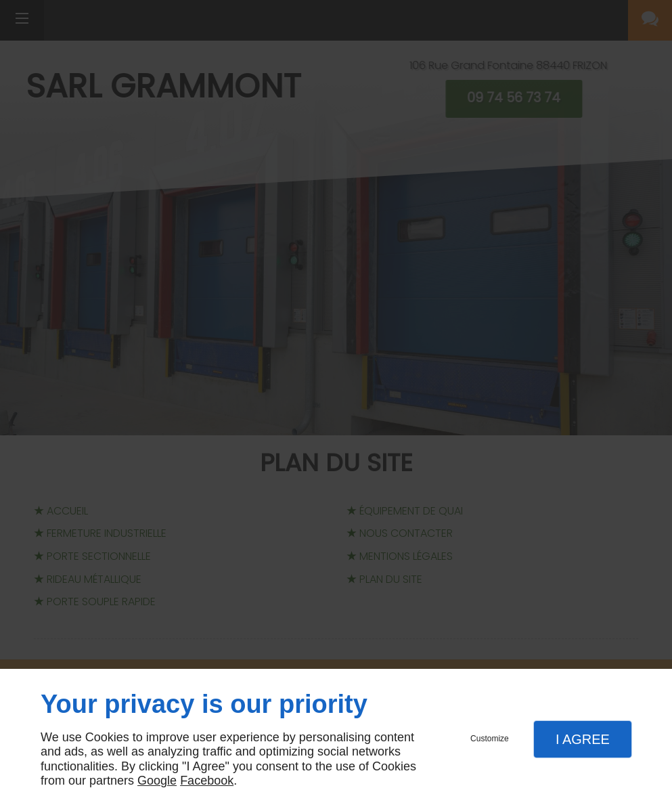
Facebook (207, 781)
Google (157, 781)
